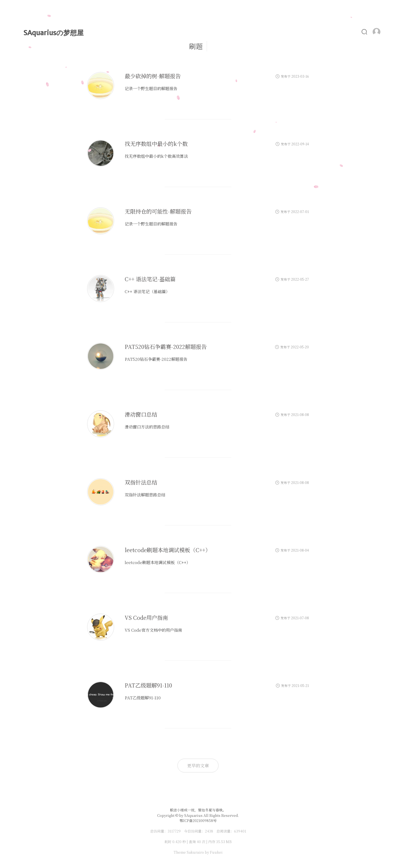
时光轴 (227, 32)
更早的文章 (198, 766)
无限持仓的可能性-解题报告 (158, 213)
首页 (181, 32)
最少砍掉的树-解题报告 (153, 77)
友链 (349, 32)
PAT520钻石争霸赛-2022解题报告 (166, 348)
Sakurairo (195, 852)
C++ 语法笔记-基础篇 (150, 280)
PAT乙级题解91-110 (148, 687)
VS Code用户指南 (146, 619)
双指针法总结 (141, 484)
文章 (203, 32)
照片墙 (305, 32)
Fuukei (216, 852)
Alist (280, 32)
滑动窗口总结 (141, 416)
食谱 (328, 32)
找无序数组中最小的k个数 (156, 145)
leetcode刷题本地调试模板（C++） (168, 551)
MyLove (254, 32)
